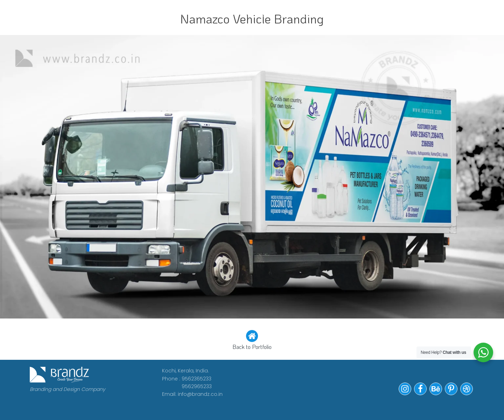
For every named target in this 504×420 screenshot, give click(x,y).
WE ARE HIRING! (241, 15)
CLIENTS (187, 15)
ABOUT (150, 15)
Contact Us (352, 15)
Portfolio (300, 15)
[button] (252, 341)
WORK (117, 15)
